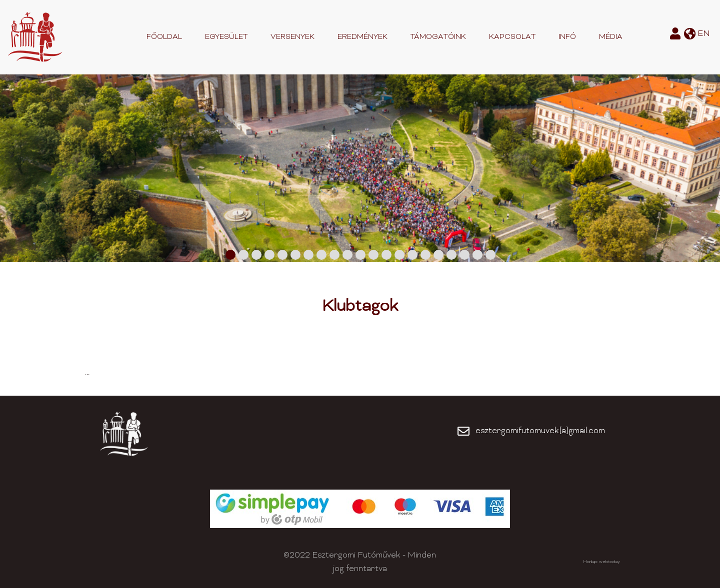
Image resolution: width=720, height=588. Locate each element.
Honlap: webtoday (601, 562)
